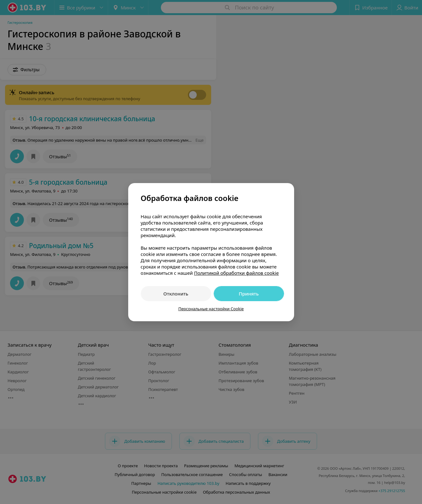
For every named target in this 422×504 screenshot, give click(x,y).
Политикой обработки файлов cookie (236, 273)
